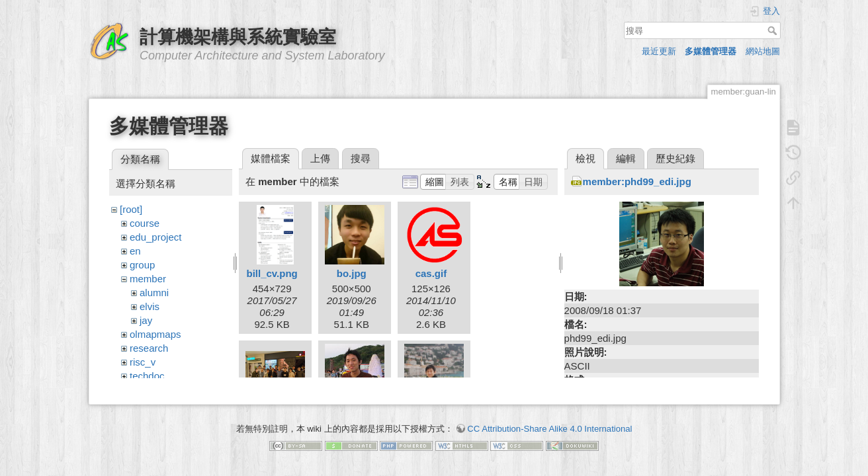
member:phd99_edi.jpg (637, 181)
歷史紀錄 (675, 158)
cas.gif (431, 273)
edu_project (155, 237)
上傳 (320, 158)
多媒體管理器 (711, 51)
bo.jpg (352, 273)
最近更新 (659, 51)
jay (146, 320)
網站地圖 (763, 51)
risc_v (143, 362)
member (148, 279)
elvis (150, 306)
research (149, 348)
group (142, 265)
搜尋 (774, 30)
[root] (131, 209)
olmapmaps (155, 334)
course (145, 223)
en (135, 251)
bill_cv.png (272, 273)
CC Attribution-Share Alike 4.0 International (549, 422)
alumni (154, 293)
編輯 (626, 158)
